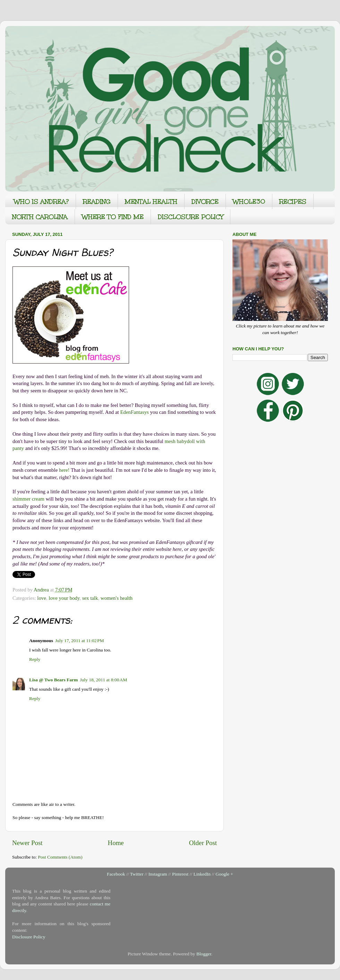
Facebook (116, 874)
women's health (117, 598)
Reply (35, 659)
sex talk (90, 598)
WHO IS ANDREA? (41, 202)
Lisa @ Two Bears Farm (53, 680)
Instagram (158, 874)
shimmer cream (28, 499)
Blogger (204, 954)
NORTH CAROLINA (40, 217)
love (42, 598)
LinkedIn (202, 874)
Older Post (203, 843)
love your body (64, 598)
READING (97, 202)
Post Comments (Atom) (60, 857)
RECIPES (293, 202)
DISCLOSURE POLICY (190, 217)
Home (116, 843)
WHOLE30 (249, 202)
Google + (224, 874)
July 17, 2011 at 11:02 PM (80, 641)
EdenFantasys (134, 412)
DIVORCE (205, 202)
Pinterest (180, 874)
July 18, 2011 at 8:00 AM (103, 680)
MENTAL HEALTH (151, 202)
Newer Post (27, 843)
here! (64, 470)
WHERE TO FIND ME (113, 217)
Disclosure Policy (29, 937)
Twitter (137, 874)
